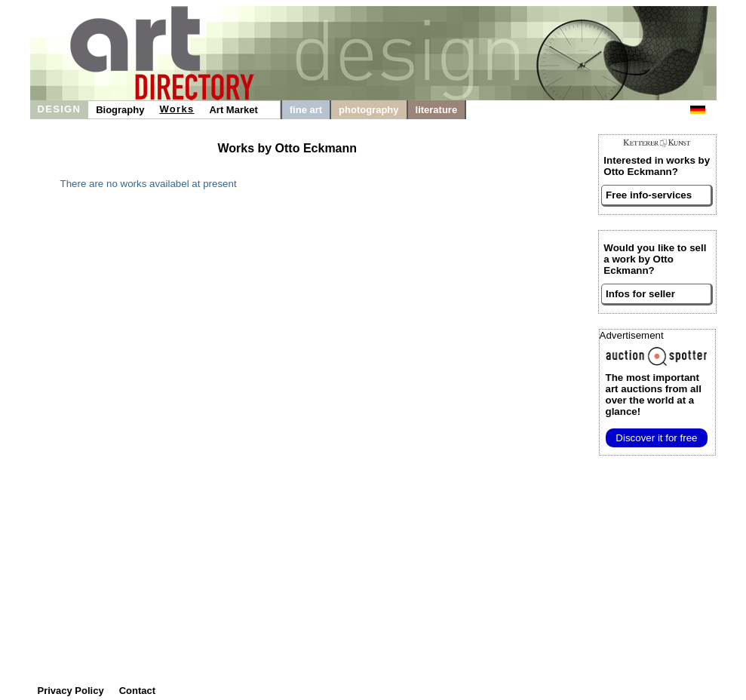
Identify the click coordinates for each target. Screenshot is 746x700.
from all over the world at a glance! (654, 395)
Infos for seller (640, 294)
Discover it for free (656, 438)
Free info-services (649, 195)
